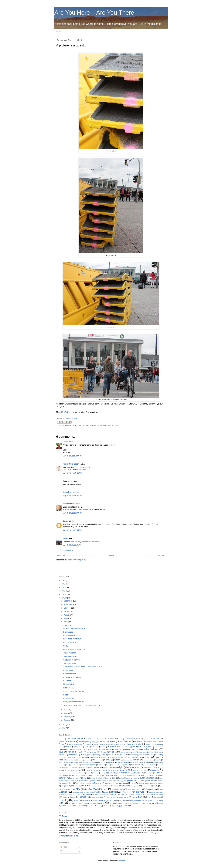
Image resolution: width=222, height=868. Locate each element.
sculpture (65, 786)
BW (140, 747)
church (133, 749)
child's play (105, 749)
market (73, 770)
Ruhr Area (108, 783)
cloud (61, 752)
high (92, 762)
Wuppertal (115, 806)
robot (84, 783)
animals (112, 741)
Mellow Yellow (69, 684)
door (110, 755)
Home (111, 556)
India (148, 762)
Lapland (83, 768)
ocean (91, 775)
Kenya (101, 765)
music (95, 773)
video (80, 803)
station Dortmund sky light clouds (83, 792)
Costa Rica (142, 752)
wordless (92, 806)
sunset (122, 794)
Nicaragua (149, 773)
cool (134, 752)
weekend (126, 803)
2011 (64, 725)
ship (141, 786)
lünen (137, 767)
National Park (124, 773)
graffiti (159, 760)
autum (71, 744)
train (140, 797)
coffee (81, 752)
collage (94, 752)
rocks (90, 783)
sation (140, 783)
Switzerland (140, 794)
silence (61, 789)
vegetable (72, 803)
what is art (136, 803)
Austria (62, 744)
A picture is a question (72, 677)
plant (108, 778)
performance (75, 778)
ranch (111, 781)
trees (86, 800)
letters (105, 768)
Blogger (122, 861)
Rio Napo (62, 783)
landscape (65, 767)
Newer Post (62, 556)
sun (96, 794)
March (66, 713)
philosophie (94, 778)
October (67, 608)
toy (120, 797)
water (102, 803)
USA (61, 803)
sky (78, 789)
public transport (147, 778)
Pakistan (141, 775)
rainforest (103, 781)
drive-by (142, 755)
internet (61, 765)
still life (99, 792)
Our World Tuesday (128, 775)
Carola (67, 419)
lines (130, 767)
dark (84, 755)
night (158, 773)
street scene (107, 426)
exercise (104, 757)
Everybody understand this (74, 702)
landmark (160, 765)
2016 (64, 584)
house (126, 762)
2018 (64, 580)
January (67, 720)
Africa (138, 739)
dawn (90, 755)
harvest (85, 762)
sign (155, 786)
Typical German (69, 653)
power (128, 778)
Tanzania (149, 794)
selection (94, 786)
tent (162, 794)
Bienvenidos (68, 632)
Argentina (139, 742)
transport (157, 797)
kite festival (136, 765)
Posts (64, 847)
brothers (113, 747)
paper (159, 775)
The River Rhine (70, 663)
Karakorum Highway (88, 765)
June (66, 622)
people (62, 778)
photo (102, 778)
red (124, 781)
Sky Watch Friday (97, 789)
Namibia (112, 773)
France (81, 760)
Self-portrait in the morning (74, 691)
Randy (66, 538)
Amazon (156, 739)
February (67, 717)
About (59, 32)
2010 (64, 728)
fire (141, 757)
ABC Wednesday (67, 412)
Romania (98, 783)
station (99, 426)
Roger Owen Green (71, 464)
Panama (152, 775)
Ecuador (150, 755)
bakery (89, 744)
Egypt (64, 757)
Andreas (70, 741)
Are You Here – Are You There (94, 13)
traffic (133, 797)
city (76, 426)
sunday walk (104, 794)
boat (67, 747)
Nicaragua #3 (69, 688)
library (112, 767)
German (127, 760)
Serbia (114, 786)
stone (106, 792)
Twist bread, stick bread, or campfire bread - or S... (83, 705)
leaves (96, 767)
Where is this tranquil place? (74, 628)
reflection (133, 780)
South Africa (151, 789)
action (121, 739)
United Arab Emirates (137, 800)
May (66, 625)
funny (108, 760)
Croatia (159, 752)
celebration (94, 749)
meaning (89, 770)
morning (123, 770)
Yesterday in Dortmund (72, 660)
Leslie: (66, 442)
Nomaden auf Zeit (71, 775)
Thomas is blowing (71, 656)
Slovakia (114, 789)
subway (70, 794)
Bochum (77, 747)
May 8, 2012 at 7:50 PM (72, 473)
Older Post (161, 556)
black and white (133, 744)
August (67, 615)
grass (61, 762)
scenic (147, 783)
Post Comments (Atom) (76, 560)
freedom (88, 760)
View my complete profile (69, 836)
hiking (101, 762)
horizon (119, 762)
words (99, 806)
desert (96, 755)
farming (112, 757)
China (124, 749)
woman (83, 806)
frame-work (72, 760)
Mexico (97, 770)
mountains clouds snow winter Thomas (71, 773)
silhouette (69, 789)
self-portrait (104, 786)
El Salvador (73, 757)
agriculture (147, 739)
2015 (64, 587)
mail (60, 770)
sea (73, 786)
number (83, 775)
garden (117, 760)
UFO (124, 800)
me (79, 770)
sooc (140, 789)
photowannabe (69, 504)
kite (126, 765)
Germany (136, 760)
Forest (66, 695)
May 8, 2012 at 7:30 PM (72, 456)
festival (120, 757)
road (78, 783)
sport (162, 789)
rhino (159, 781)
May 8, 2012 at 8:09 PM (72, 513)
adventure (129, 739)
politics (122, 778)
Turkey (95, 801)
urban (159, 800)
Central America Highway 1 (74, 649)
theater (72, 797)
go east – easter (149, 760)
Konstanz (67, 681)
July (66, 618)
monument (114, 770)
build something (124, 747)
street (114, 792)
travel (62, 800)
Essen (83, 757)
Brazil (94, 747)
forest (61, 760)
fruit (95, 760)
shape (134, 786)
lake (151, 765)
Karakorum (75, 765)
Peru (84, 778)
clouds (71, 752)
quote (94, 781)
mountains (155, 770)
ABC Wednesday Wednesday (98, 739)
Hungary (136, 762)
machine (148, 767)
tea (157, 794)
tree (76, 800)
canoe (78, 749)
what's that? (147, 803)
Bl (122, 744)
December (68, 601)
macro (157, 767)
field (129, 757)
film (136, 757)
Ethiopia (93, 757)
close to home (152, 749)
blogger (149, 744)
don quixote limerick (71, 492)
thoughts (94, 797)
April (66, 710)
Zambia (126, 806)
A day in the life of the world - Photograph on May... (83, 667)
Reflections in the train (72, 639)
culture (62, 755)
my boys (103, 773)
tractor (126, 797)
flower (148, 757)
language (74, 768)
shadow (123, 786)
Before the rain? (70, 642)
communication (125, 752)
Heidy (66, 646)
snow (122, 789)
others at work (111, 775)
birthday (116, 744)
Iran (68, 765)
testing (65, 797)
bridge (103, 747)
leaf (89, 767)
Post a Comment (67, 550)
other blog (99, 775)
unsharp (151, 800)
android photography (87, 741)
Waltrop (93, 803)
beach (96, 744)
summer (87, 794)
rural (117, 783)
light (121, 767)
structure (115, 426)
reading (118, 781)
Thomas (82, 797)
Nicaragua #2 (69, 698)
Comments (66, 852)
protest (135, 778)
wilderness (159, 803)
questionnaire (84, 781)
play (113, 778)
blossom (158, 744)
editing (160, 755)
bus (134, 747)
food (158, 757)
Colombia (103, 752)
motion (135, 770)
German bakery (69, 674)
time (102, 797)
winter (74, 806)
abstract (113, 739)
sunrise (114, 794)
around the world (151, 742)
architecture (125, 741)
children (116, 749)
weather (117, 803)
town (114, 797)
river (70, 783)
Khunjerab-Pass (116, 765)
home (110, 762)
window (65, 806)
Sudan (77, 794)
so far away (132, 789)
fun (102, 760)
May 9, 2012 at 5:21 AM (72, 545)
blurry (61, 747)
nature (137, 773)
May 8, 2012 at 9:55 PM (72, 530)
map (66, 770)
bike (109, 744)
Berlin (103, 744)
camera (148, 747)
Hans (78, 762)
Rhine (153, 781)
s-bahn (124, 783)
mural (88, 773)
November (68, 604)
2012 (64, 598)
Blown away (68, 670)
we (110, 803)
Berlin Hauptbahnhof (71, 635)
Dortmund (86, 426)
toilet (108, 797)
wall (87, 803)
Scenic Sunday (158, 783)
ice (142, 762)
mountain (143, 770)
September (68, 611)
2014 (64, 591)
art (160, 741)
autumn (79, 744)
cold (88, 752)
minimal (104, 770)
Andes (61, 742)
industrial (157, 762)
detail (103, 755)
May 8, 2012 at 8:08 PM (72, 496)
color (79, 426)
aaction (61, 739)
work (105, 806)
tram (149, 797)
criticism (151, 752)
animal (102, 741)
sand (133, 783)
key (107, 765)
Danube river (74, 755)
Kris (146, 765)
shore (149, 786)
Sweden (131, 794)
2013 (64, 594)
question (93, 426)
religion (146, 781)
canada (62, 749)
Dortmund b (133, 755)
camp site (158, 747)
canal (71, 749)
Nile (60, 775)
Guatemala (69, 762)
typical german (106, 800)
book (86, 747)
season (82, 786)
